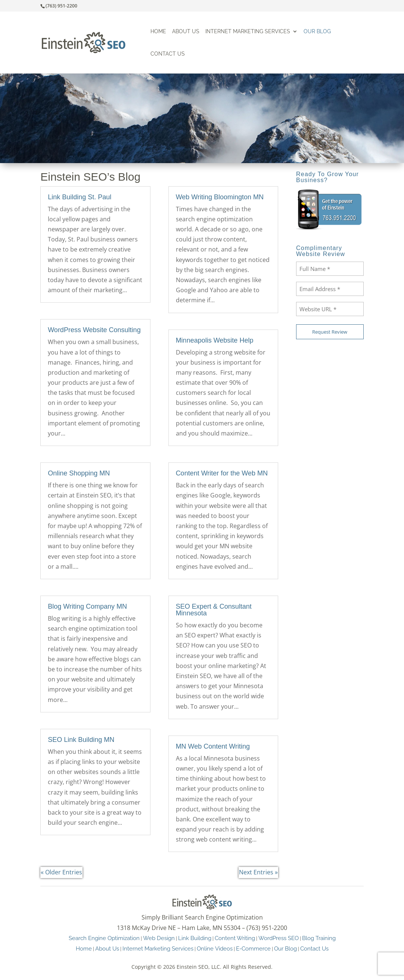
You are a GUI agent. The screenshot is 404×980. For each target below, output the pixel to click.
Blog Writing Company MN (87, 606)
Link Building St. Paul (80, 197)
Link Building (195, 938)
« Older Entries (61, 872)
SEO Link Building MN (81, 740)
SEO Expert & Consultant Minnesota (214, 610)
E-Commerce (253, 948)
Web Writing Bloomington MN (220, 197)
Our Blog (317, 32)
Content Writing (235, 938)
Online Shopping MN (79, 473)
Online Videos (215, 948)
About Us (186, 32)
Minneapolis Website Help (215, 340)
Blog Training (319, 938)
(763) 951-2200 (61, 6)
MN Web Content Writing (213, 746)
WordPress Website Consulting (94, 330)
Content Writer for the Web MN (222, 473)
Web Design (159, 938)
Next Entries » (258, 872)
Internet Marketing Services (248, 32)
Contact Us (168, 54)
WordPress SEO (279, 938)
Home (158, 32)
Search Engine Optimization (104, 938)
